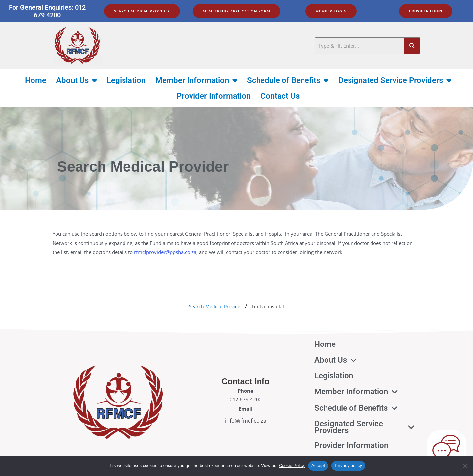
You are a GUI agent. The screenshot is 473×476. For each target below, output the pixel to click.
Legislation (126, 80)
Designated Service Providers (395, 80)
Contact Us (280, 96)
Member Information (196, 80)
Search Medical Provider (216, 307)
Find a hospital (268, 307)
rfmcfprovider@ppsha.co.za (165, 252)
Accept (318, 466)
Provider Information (214, 96)
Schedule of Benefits (288, 80)
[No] (465, 466)
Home (36, 80)
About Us (77, 80)
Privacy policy (348, 466)
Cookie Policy (292, 466)
